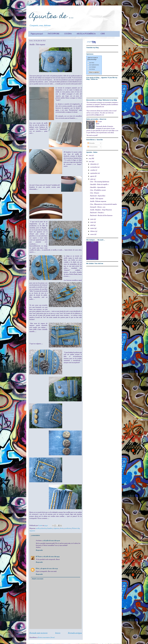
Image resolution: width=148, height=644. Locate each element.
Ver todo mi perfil (92, 136)
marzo (92, 228)
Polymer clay (76, 529)
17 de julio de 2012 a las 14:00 (51, 541)
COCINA (68, 34)
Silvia (37, 569)
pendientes (68, 529)
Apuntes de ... (52, 17)
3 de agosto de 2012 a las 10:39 (49, 569)
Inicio (58, 633)
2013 (90, 159)
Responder (39, 550)
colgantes (56, 529)
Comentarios (92, 147)
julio (92, 179)
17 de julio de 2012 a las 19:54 (51, 557)
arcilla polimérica (41, 529)
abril (92, 225)
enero (92, 235)
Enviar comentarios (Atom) (46, 638)
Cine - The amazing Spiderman (99, 182)
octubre (93, 170)
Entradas (91, 143)
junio (92, 219)
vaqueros (32, 531)
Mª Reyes (39, 557)
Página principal (37, 34)
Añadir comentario (37, 579)
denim (62, 529)
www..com (92, 242)
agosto (92, 176)
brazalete (50, 529)
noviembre (94, 167)
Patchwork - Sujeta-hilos (98, 196)
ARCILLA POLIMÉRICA (86, 34)
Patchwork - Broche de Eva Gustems (101, 216)
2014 (90, 156)
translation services (96, 50)
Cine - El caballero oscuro (98, 190)
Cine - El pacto (95, 193)
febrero (93, 231)
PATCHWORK (54, 34)
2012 (90, 162)
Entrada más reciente (38, 633)
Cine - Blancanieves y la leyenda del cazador (103, 204)
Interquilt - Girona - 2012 (98, 207)
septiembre (94, 173)
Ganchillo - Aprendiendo (98, 187)
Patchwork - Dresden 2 (97, 213)
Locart (40, 526)
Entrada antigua (75, 633)
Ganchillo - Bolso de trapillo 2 (99, 185)
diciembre (94, 164)
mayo (92, 222)
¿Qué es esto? (92, 259)
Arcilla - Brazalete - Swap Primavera (101, 210)
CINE (103, 34)
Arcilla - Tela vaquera (96, 199)
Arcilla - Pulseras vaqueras (98, 202)
